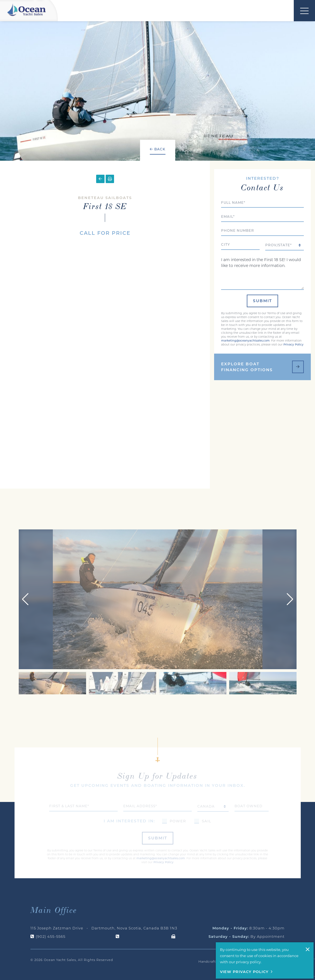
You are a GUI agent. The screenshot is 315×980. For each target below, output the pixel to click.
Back (158, 149)
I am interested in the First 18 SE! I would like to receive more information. (262, 255)
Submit (262, 284)
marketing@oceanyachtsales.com (245, 324)
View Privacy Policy (244, 972)
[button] (290, 584)
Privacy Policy (293, 327)
